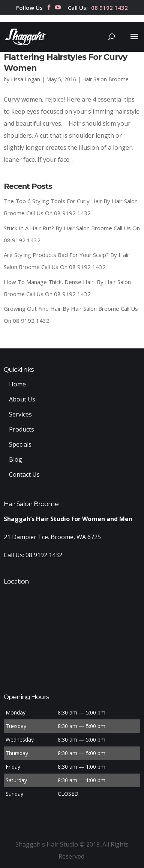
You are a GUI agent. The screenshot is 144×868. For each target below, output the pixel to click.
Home (17, 384)
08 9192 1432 (109, 8)
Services (20, 414)
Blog (16, 459)
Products (22, 429)
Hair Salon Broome (105, 79)
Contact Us (24, 474)
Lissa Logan (25, 79)
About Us (22, 399)
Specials (20, 444)
